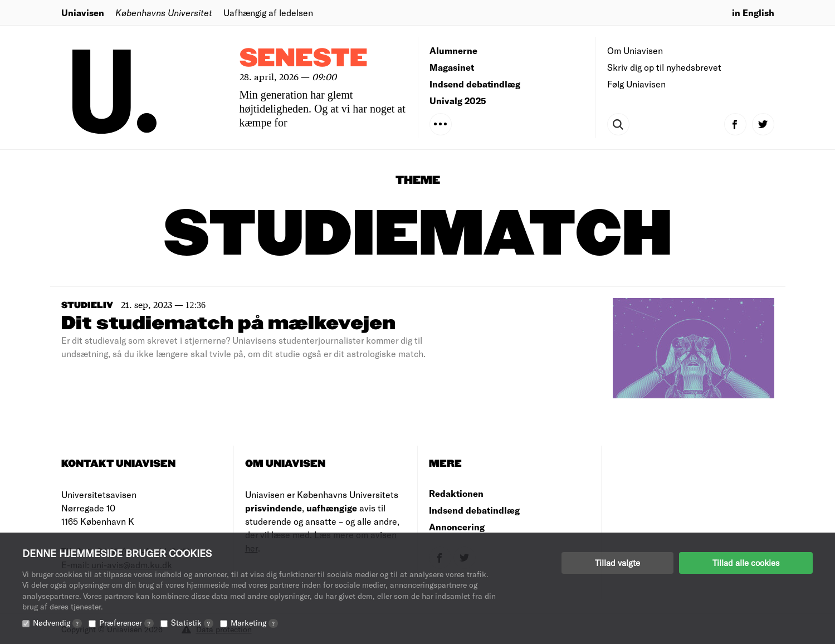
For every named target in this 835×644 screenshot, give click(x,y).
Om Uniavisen (635, 50)
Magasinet (452, 67)
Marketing (254, 623)
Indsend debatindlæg (475, 84)
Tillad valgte (617, 563)
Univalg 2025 (458, 101)
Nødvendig (57, 623)
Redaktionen (456, 493)
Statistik (192, 623)
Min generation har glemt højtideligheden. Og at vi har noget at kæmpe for (323, 109)
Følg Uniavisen (636, 84)
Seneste (304, 59)
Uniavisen (83, 13)
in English (753, 13)
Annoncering (457, 527)
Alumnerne (453, 50)
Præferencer (126, 623)
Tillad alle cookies (746, 563)
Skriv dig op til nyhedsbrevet (664, 67)
